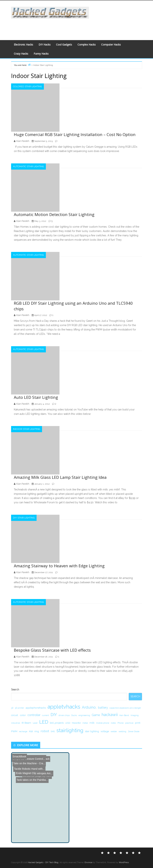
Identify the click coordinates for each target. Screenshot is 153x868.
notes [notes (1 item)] (113, 723)
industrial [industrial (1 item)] (16, 723)
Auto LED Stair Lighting (36, 397)
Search (15, 690)
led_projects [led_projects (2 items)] (57, 723)
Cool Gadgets (64, 45)
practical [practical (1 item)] (129, 723)
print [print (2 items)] (138, 723)
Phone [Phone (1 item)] (121, 723)
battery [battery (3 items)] (103, 708)
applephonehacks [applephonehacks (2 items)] (36, 708)
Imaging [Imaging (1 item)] (135, 715)
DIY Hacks (45, 45)
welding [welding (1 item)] (122, 731)
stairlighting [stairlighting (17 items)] (70, 730)
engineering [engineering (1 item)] (84, 715)
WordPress (124, 862)
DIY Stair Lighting (24, 518)
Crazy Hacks (21, 54)
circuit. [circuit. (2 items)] (15, 715)
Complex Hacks (87, 45)
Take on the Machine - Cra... (28, 756)
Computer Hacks (111, 45)
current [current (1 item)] (45, 715)
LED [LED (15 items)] (44, 722)
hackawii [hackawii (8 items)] (110, 715)
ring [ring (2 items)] (37, 731)
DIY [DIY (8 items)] (54, 715)
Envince (88, 862)
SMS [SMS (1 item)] (53, 731)
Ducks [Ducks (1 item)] (74, 715)
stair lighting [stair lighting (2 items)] (92, 731)
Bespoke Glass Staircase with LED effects (52, 650)
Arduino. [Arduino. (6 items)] (89, 707)
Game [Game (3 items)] (96, 715)
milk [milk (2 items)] (92, 723)
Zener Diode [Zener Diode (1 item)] (134, 731)
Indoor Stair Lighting (27, 429)
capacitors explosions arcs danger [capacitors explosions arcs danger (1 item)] (125, 708)
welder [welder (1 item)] (114, 731)
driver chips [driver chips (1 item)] (64, 715)
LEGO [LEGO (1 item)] (68, 723)
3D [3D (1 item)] (12, 708)
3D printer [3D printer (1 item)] (19, 708)
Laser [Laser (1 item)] (35, 723)
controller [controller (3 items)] (34, 715)
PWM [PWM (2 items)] (14, 731)
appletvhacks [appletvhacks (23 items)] (64, 707)
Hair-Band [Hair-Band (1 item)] (124, 715)
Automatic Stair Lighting (28, 166)
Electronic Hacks (23, 45)
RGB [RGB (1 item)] (31, 731)
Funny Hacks (41, 54)
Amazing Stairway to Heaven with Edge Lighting (59, 566)
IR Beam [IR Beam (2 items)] (26, 723)
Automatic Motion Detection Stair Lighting (54, 214)
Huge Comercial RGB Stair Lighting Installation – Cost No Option (75, 134)
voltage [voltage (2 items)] (105, 731)
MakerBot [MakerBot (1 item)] (76, 723)
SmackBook (19, 756)
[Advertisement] (76, 27)
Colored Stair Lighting (27, 86)
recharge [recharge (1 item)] (23, 731)
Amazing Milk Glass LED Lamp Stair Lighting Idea (60, 477)
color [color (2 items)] (23, 715)
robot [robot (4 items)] (45, 731)
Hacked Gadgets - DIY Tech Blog (43, 862)
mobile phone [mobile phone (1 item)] (103, 723)
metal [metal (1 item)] (85, 723)
